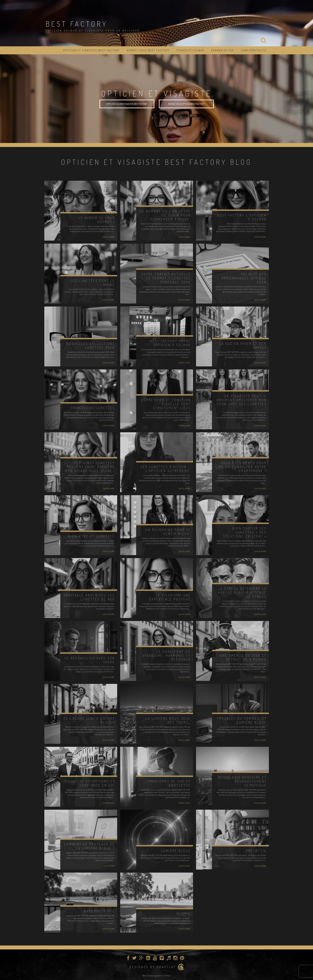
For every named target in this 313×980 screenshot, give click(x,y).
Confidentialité (254, 50)
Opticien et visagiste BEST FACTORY (91, 50)
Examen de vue (223, 50)
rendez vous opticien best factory (186, 104)
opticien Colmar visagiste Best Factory (127, 104)
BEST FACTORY (77, 24)
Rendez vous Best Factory (148, 50)
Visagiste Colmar (190, 50)
